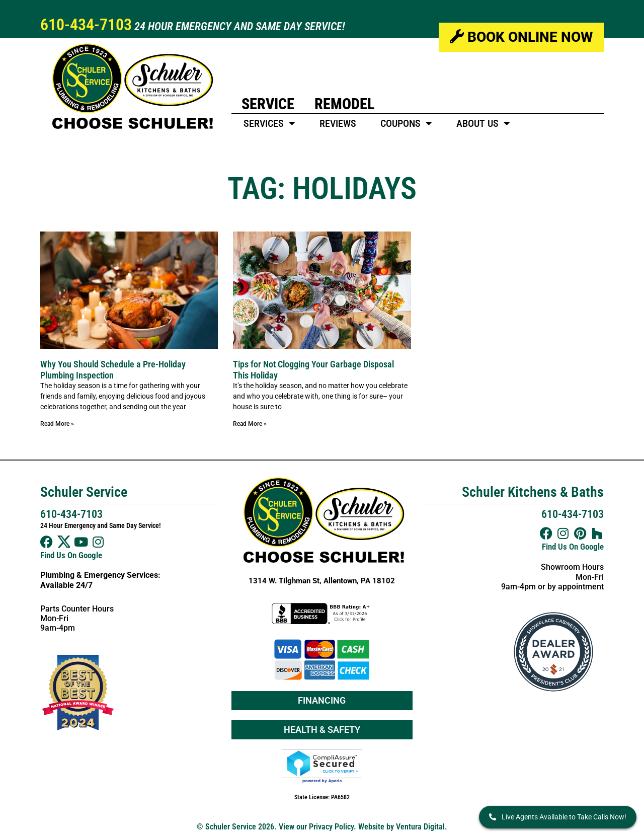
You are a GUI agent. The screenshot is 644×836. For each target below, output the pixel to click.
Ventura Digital (420, 827)
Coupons (406, 123)
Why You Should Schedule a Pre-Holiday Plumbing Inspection (113, 370)
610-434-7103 (86, 25)
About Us (483, 123)
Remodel (344, 104)
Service (268, 104)
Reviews (338, 123)
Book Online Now (521, 37)
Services (269, 123)
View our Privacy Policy (316, 827)
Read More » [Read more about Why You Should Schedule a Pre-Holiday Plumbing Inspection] (57, 424)
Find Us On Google (71, 555)
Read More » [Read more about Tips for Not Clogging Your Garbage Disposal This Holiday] (250, 424)
